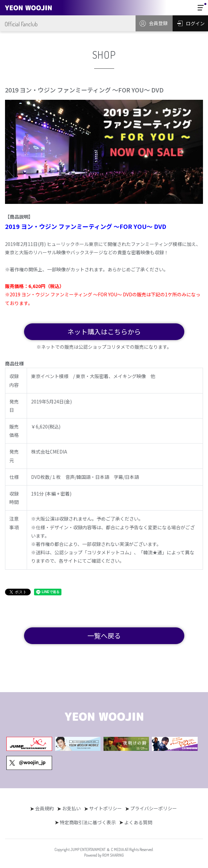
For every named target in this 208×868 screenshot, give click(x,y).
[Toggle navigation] (201, 8)
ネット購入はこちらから (104, 332)
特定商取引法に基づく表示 (88, 822)
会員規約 (44, 808)
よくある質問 (138, 822)
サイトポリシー (106, 808)
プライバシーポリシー (154, 808)
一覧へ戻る (104, 636)
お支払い (71, 808)
